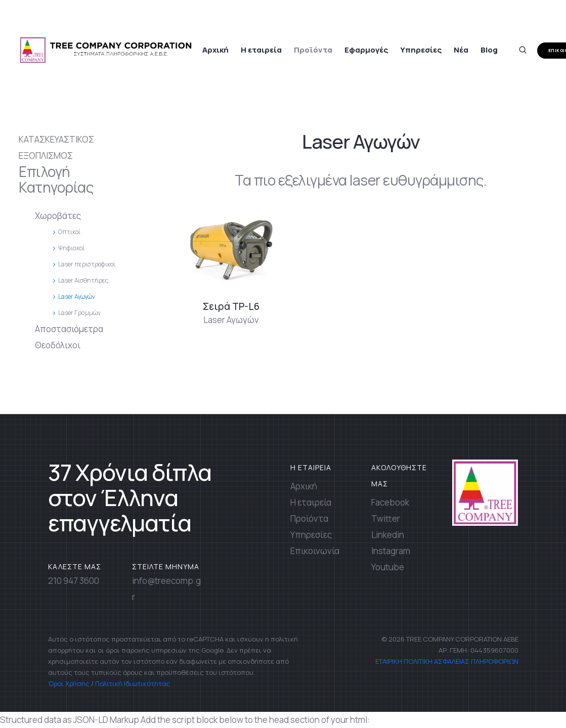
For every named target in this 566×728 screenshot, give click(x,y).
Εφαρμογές (366, 50)
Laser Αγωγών (231, 320)
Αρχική (215, 50)
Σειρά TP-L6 (231, 306)
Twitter (386, 518)
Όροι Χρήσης (69, 684)
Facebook (390, 502)
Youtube (388, 567)
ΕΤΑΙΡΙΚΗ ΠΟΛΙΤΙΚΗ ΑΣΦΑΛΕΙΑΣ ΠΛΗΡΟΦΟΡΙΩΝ (446, 661)
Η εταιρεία (261, 50)
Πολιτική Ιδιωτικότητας (133, 684)
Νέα (461, 50)
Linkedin (388, 535)
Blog (489, 50)
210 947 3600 (74, 581)
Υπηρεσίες (421, 50)
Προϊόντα (313, 50)
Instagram (391, 551)
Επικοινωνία (315, 551)
